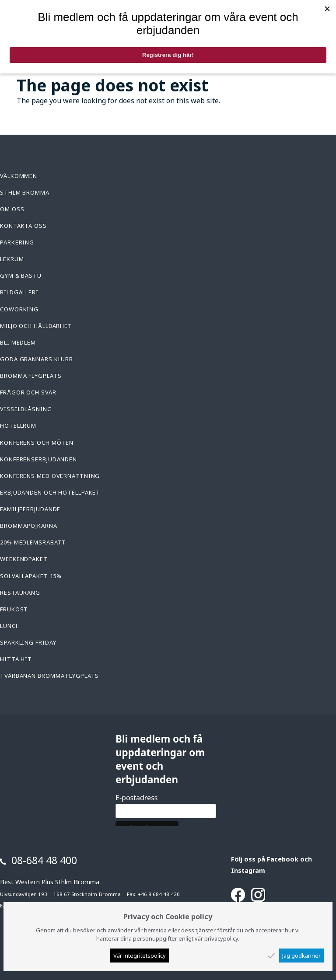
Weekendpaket (24, 559)
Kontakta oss (23, 226)
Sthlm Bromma (25, 192)
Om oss (12, 209)
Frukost (14, 609)
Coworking (19, 309)
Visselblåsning (26, 409)
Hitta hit (16, 659)
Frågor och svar (28, 392)
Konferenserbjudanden (38, 459)
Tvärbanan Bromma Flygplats (49, 676)
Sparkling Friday (28, 642)
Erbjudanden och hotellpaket (50, 492)
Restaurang (20, 593)
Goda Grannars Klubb (37, 359)
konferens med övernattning (50, 476)
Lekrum (12, 259)
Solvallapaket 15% (31, 576)
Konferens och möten (37, 443)
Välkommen (19, 176)
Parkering (17, 242)
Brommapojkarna (29, 526)
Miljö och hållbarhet (36, 326)
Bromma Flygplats (31, 376)
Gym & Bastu (21, 276)
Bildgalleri (19, 292)
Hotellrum (18, 425)
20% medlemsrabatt (33, 542)
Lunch (10, 626)
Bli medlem (18, 342)
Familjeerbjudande (30, 509)
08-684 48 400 (44, 860)
